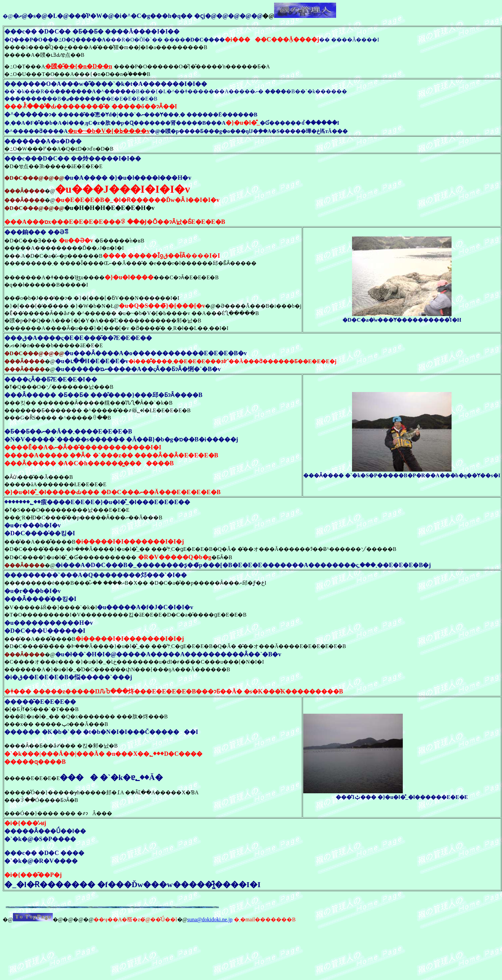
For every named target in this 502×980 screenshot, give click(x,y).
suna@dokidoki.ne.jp (210, 919)
